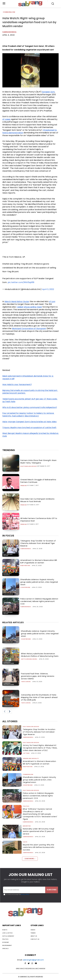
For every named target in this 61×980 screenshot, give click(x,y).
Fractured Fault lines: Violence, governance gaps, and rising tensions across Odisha (38, 676)
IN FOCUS (8, 536)
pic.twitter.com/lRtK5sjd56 (21, 282)
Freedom (24, 486)
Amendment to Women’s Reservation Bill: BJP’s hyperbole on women (39, 561)
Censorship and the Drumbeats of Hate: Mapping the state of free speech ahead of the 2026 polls (39, 697)
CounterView (25, 587)
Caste (25, 842)
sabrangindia (26, 549)
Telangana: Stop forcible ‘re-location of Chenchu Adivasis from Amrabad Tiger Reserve (38, 543)
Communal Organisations (9, 663)
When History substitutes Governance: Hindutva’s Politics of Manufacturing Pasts (40, 655)
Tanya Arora (26, 682)
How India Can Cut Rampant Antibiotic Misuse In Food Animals (37, 500)
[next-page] (10, 712)
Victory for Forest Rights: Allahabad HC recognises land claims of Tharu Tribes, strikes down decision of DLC (40, 748)
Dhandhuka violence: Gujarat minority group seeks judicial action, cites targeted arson (39, 582)
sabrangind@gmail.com (33, 960)
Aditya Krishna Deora (29, 659)
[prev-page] (5, 712)
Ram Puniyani (25, 566)
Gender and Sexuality (7, 574)
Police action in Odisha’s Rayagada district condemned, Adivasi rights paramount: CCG (39, 601)
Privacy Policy (25, 894)
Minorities (27, 826)
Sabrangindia (9, 32)
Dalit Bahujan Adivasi (29, 466)
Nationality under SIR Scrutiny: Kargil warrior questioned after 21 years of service (38, 831)
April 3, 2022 (48, 289)
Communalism (9, 12)
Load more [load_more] (30, 859)
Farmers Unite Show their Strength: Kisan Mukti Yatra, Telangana (38, 462)
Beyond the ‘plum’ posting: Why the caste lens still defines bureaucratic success (39, 847)
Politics (26, 806)
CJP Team (26, 753)
